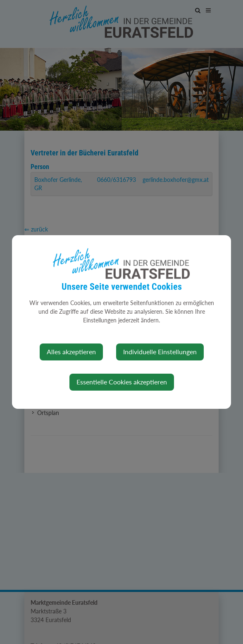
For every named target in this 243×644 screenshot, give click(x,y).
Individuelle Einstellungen (160, 352)
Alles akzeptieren (71, 352)
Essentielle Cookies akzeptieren (122, 382)
